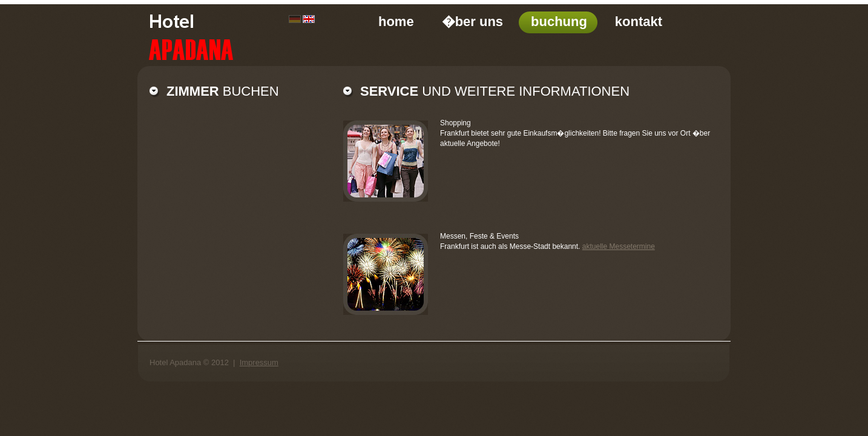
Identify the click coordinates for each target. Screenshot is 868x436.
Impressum (259, 362)
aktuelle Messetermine (619, 246)
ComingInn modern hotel (223, 35)
